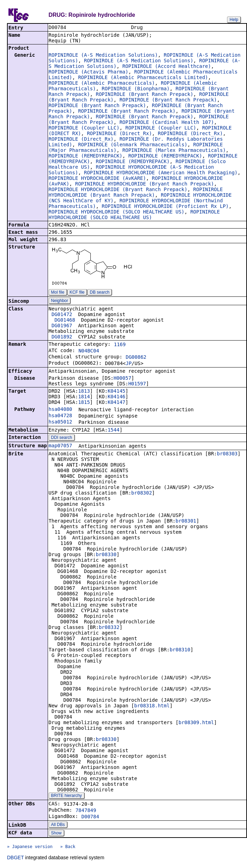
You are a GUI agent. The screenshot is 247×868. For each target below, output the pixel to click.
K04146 (116, 397)
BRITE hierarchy (67, 796)
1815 (84, 403)
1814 (84, 397)
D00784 (90, 817)
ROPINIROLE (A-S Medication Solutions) (103, 56)
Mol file (58, 293)
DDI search (62, 438)
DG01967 (62, 326)
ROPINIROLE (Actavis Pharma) (89, 72)
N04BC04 (89, 351)
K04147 (116, 403)
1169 (120, 345)
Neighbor (60, 301)
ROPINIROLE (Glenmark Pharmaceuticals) (133, 145)
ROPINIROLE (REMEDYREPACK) (86, 156)
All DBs (58, 825)
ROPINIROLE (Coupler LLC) (84, 128)
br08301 (186, 521)
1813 (84, 392)
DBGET (15, 858)
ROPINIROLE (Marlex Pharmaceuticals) (174, 151)
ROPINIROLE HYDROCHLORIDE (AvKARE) (97, 179)
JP (129, 364)
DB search (100, 293)
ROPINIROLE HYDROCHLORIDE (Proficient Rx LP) (165, 207)
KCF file (77, 293)
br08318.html (152, 706)
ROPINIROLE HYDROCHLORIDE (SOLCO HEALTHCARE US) (117, 212)
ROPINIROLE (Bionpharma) (136, 89)
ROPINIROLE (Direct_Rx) (119, 134)
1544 (114, 430)
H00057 (122, 379)
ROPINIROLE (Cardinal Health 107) (167, 123)
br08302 (142, 493)
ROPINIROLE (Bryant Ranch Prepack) (144, 95)
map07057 (60, 446)
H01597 (137, 384)
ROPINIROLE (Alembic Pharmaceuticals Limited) (143, 78)
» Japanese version (30, 847)
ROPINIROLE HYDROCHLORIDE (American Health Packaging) (161, 173)
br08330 (106, 555)
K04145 (116, 392)
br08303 (227, 454)
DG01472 (62, 315)
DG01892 (62, 337)
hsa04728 (60, 416)
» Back (68, 847)
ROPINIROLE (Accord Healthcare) (167, 67)
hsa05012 (60, 422)
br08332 (109, 628)
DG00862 (136, 358)
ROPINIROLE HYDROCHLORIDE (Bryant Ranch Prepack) (144, 184)
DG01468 (65, 321)
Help (234, 20)
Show (56, 834)
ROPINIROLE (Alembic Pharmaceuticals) (102, 84)
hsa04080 (60, 410)
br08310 (180, 650)
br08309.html (196, 723)
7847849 (86, 811)
